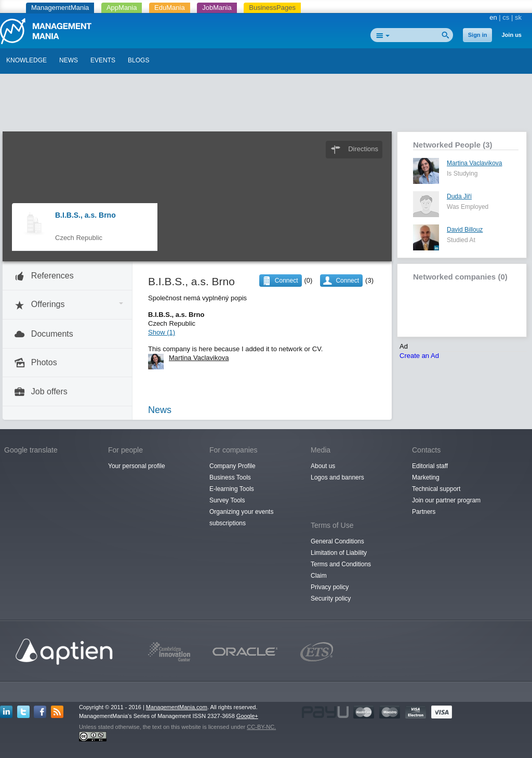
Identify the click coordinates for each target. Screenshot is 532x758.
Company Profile (232, 466)
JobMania (217, 8)
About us (323, 466)
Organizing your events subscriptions (241, 517)
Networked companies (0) (460, 277)
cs (506, 17)
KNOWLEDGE (26, 60)
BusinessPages (272, 8)
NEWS (69, 60)
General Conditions (337, 541)
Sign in (478, 35)
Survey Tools (227, 500)
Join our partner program (446, 500)
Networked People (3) (453, 145)
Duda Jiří (459, 196)
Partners (424, 512)
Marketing (426, 477)
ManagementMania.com (177, 707)
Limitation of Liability (339, 553)
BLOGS (138, 60)
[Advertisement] (266, 105)
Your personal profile (137, 466)
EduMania (170, 8)
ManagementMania (60, 8)
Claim (319, 576)
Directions (363, 149)
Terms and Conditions (341, 564)
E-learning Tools (232, 489)
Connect (347, 281)
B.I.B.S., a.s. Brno (85, 215)
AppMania (122, 8)
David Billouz (465, 230)
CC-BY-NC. (261, 727)
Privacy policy (330, 587)
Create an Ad (419, 356)
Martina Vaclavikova (475, 163)
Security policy (331, 599)
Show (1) (162, 332)
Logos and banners (337, 477)
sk (518, 17)
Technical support (436, 489)
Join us (511, 35)
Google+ (247, 716)
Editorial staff (430, 466)
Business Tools (230, 477)
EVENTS (103, 60)
